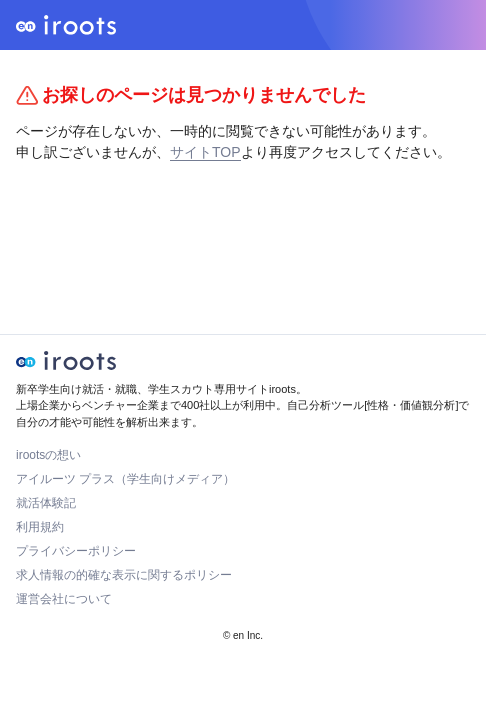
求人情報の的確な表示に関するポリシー (124, 575)
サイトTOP (205, 152)
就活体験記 (46, 503)
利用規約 (40, 527)
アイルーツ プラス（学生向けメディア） (125, 479)
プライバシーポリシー (76, 551)
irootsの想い (48, 455)
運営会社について (64, 599)
